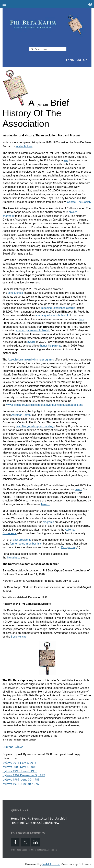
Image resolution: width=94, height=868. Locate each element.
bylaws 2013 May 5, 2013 (19, 762)
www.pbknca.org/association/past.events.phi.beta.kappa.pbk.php (44, 405)
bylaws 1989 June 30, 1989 (21, 779)
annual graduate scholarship (52, 315)
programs (48, 522)
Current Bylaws (13, 747)
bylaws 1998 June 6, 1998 (20, 771)
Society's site (19, 637)
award (31, 342)
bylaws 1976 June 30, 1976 (21, 784)
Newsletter (40, 818)
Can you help (69, 547)
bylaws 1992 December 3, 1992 (24, 775)
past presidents (22, 540)
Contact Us (33, 822)
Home (15, 818)
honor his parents (51, 346)
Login (70, 60)
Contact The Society (79, 202)
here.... (45, 504)
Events (26, 818)
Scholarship (58, 818)
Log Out (81, 60)
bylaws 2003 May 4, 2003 (19, 767)
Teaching (18, 822)
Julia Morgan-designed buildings (35, 426)
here (82, 319)
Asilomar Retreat (21, 415)
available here (24, 146)
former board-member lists (26, 544)
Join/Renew (51, 822)
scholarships (15, 293)
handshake (14, 558)
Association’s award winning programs (31, 360)
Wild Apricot (51, 864)
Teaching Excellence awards (58, 308)
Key (66, 160)
